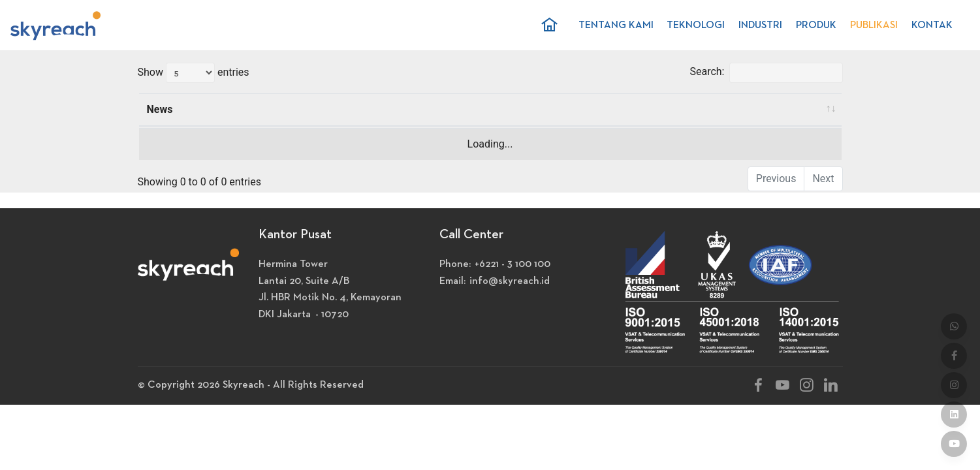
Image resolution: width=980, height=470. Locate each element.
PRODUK (816, 25)
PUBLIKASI (874, 25)
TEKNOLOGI (696, 25)
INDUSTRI (760, 25)
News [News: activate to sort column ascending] (160, 109)
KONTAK (932, 25)
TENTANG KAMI (616, 25)
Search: (766, 73)
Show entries (194, 73)
